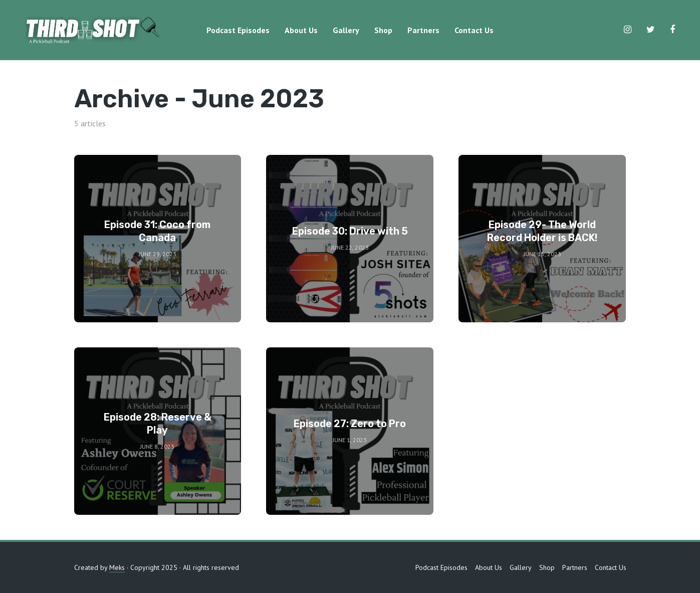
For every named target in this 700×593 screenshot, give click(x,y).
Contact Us (474, 30)
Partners (423, 30)
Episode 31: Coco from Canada (157, 231)
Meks (117, 567)
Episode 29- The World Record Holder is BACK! (542, 231)
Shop (383, 30)
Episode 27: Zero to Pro (350, 424)
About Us (301, 30)
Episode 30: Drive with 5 (350, 231)
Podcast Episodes (238, 30)
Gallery (346, 30)
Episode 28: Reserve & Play (158, 424)
